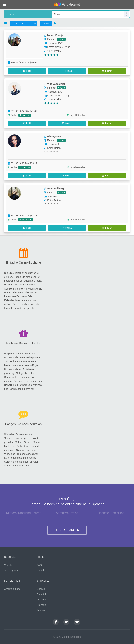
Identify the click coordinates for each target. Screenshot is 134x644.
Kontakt (67, 71)
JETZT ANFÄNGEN (67, 530)
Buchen (107, 71)
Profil (27, 71)
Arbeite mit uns (12, 589)
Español (41, 594)
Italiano (41, 610)
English (41, 589)
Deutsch (41, 600)
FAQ (39, 565)
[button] (6, 4)
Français (42, 605)
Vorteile (8, 565)
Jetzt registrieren (13, 570)
